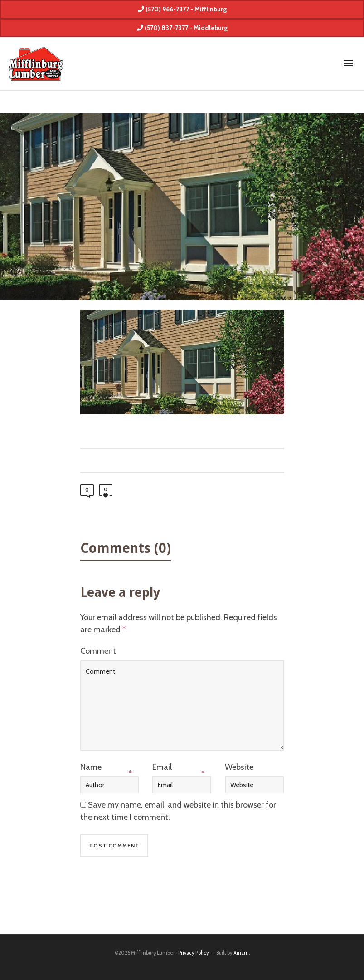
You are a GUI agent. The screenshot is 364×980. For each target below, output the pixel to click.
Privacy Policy (194, 953)
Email (162, 767)
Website (239, 767)
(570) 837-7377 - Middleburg (182, 28)
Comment (98, 651)
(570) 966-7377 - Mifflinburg (182, 9)
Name (91, 767)
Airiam (241, 953)
